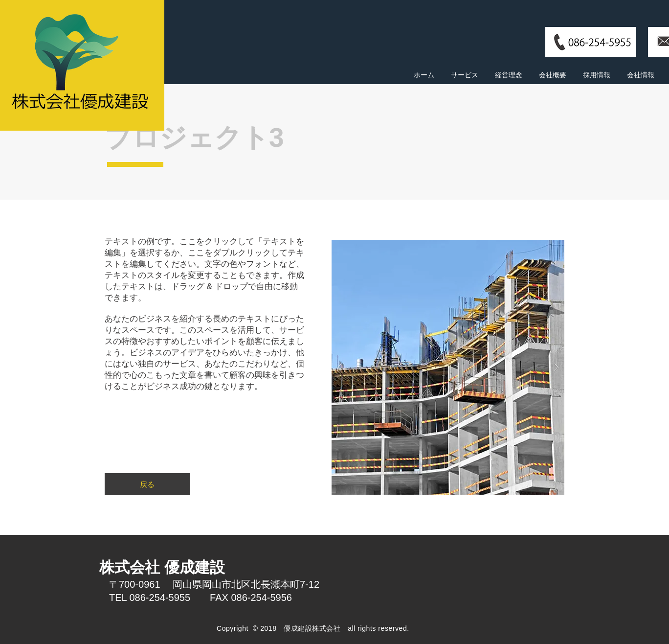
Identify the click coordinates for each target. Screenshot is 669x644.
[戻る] (147, 484)
